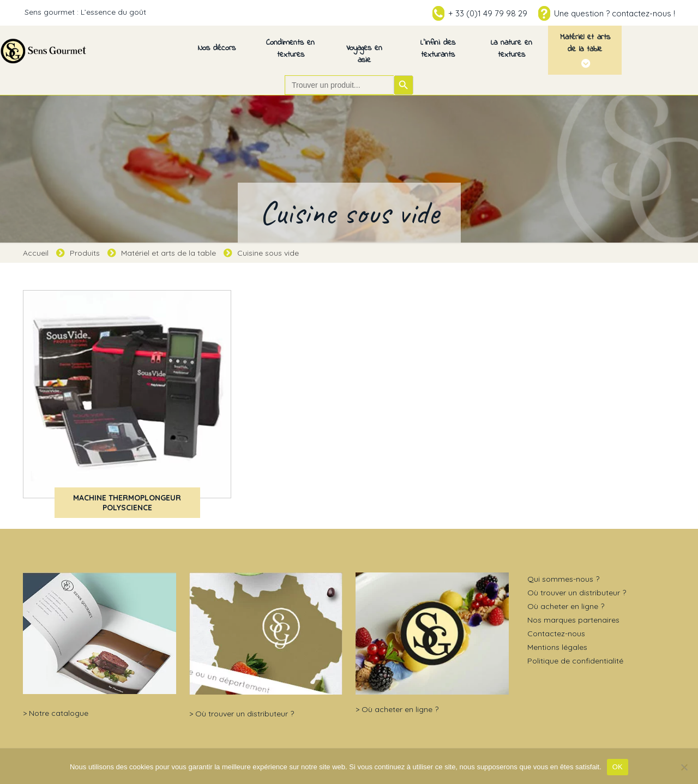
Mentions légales (557, 647)
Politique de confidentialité (575, 661)
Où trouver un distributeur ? (245, 714)
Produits (85, 253)
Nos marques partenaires (573, 620)
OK (618, 767)
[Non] (684, 767)
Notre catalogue (59, 713)
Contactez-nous (556, 634)
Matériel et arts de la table (169, 253)
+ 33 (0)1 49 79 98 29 (488, 13)
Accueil (36, 253)
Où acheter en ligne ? (400, 709)
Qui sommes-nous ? (563, 579)
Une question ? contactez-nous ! (615, 13)
